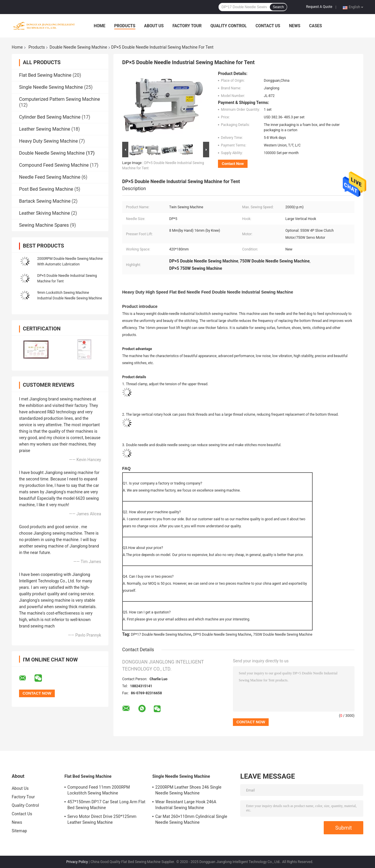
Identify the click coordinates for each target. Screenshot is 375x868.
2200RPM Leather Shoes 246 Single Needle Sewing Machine (188, 790)
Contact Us (268, 26)
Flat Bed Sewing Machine (45, 75)
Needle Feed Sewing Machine (50, 177)
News (295, 26)
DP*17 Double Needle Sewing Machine (161, 635)
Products (125, 26)
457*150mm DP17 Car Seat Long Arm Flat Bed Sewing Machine (106, 805)
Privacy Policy (77, 862)
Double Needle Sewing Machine (78, 47)
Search (278, 7)
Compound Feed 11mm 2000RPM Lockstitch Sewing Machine (99, 790)
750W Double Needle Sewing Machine (283, 635)
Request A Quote (319, 7)
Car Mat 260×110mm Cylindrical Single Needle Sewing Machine (191, 819)
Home (100, 26)
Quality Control (229, 26)
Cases (316, 26)
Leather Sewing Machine (45, 129)
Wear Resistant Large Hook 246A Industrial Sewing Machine (186, 805)
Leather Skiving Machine (45, 213)
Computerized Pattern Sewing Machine (59, 99)
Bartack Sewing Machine (45, 201)
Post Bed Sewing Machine (46, 189)
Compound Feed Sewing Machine (54, 165)
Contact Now (233, 164)
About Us (154, 26)
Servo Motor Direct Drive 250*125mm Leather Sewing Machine (102, 819)
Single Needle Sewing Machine (51, 87)
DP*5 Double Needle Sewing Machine (222, 635)
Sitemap (19, 831)
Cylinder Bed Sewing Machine (50, 117)
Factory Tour (187, 26)
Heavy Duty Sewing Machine (48, 141)
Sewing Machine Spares (44, 225)
